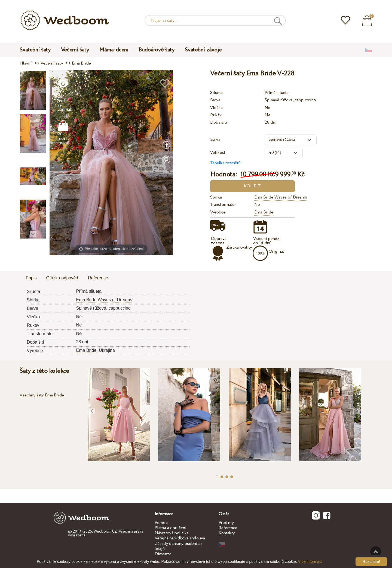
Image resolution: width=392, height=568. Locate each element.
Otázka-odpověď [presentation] (62, 278)
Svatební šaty (35, 50)
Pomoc (161, 523)
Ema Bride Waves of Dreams (281, 197)
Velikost (218, 153)
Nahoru (376, 552)
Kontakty (227, 533)
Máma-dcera (114, 50)
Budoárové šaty (157, 50)
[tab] (31, 278)
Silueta (216, 93)
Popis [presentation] (31, 278)
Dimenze (163, 554)
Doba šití (219, 122)
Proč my (226, 523)
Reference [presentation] (98, 278)
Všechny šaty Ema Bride (42, 395)
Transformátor (223, 205)
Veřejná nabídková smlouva (180, 538)
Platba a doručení (171, 528)
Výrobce (218, 212)
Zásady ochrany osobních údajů (178, 546)
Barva (215, 100)
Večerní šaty (75, 50)
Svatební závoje (203, 50)
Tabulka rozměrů (225, 163)
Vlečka (216, 108)
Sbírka (216, 197)
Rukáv (216, 115)
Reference (228, 528)
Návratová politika (172, 533)
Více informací (310, 561)
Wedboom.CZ (105, 532)
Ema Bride (264, 212)
